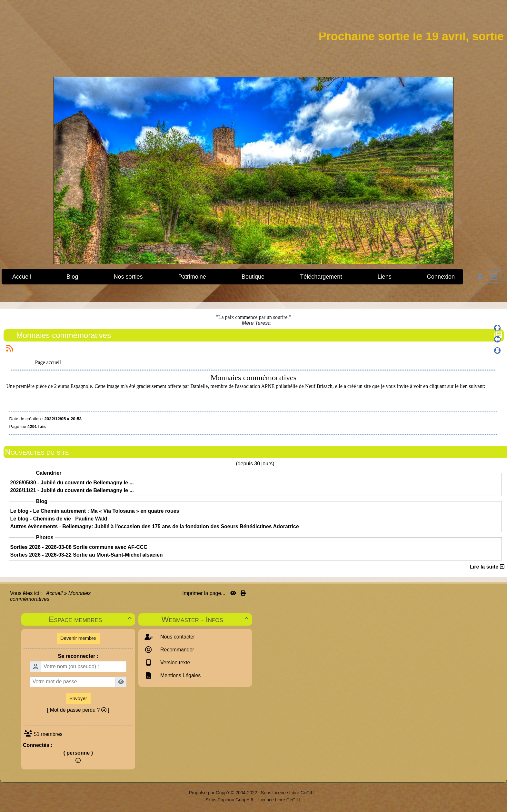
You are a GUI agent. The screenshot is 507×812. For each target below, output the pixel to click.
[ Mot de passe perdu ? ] (78, 710)
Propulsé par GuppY (210, 793)
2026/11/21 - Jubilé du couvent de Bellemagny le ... (72, 490)
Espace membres (91, 619)
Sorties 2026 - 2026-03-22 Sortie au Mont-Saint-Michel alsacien (87, 555)
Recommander (177, 650)
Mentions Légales (180, 675)
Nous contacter (177, 637)
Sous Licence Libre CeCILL (289, 793)
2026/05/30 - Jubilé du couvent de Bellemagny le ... (72, 483)
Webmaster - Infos (206, 619)
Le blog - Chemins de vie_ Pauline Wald (59, 519)
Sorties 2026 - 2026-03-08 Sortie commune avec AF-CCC (79, 547)
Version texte (175, 663)
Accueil (55, 593)
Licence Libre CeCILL (279, 800)
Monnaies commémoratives (65, 335)
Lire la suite (487, 567)
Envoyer (78, 698)
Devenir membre (78, 638)
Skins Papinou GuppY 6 (231, 800)
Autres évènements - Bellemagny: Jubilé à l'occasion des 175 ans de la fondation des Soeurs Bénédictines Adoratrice (155, 526)
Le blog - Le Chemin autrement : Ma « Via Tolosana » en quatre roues (95, 511)
